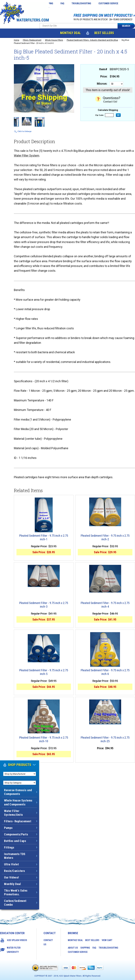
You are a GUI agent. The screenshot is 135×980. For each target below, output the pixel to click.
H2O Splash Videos (17, 940)
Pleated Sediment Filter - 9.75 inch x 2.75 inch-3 (44, 605)
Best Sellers (104, 33)
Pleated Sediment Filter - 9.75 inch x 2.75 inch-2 (105, 538)
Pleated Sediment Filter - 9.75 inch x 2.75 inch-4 (105, 605)
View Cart (107, 940)
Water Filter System (27, 155)
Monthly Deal (71, 33)
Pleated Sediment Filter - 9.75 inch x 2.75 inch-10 (44, 740)
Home (17, 40)
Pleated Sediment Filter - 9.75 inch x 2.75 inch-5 (44, 672)
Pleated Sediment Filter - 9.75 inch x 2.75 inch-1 (44, 538)
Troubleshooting (81, 3)
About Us (73, 948)
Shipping (85, 948)
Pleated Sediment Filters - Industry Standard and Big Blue (92, 40)
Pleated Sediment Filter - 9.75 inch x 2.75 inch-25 (105, 740)
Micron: (102, 84)
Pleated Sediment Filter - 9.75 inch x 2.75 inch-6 (105, 672)
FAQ (62, 3)
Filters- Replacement (32, 40)
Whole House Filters (54, 40)
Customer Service (108, 3)
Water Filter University (14, 950)
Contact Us (48, 942)
